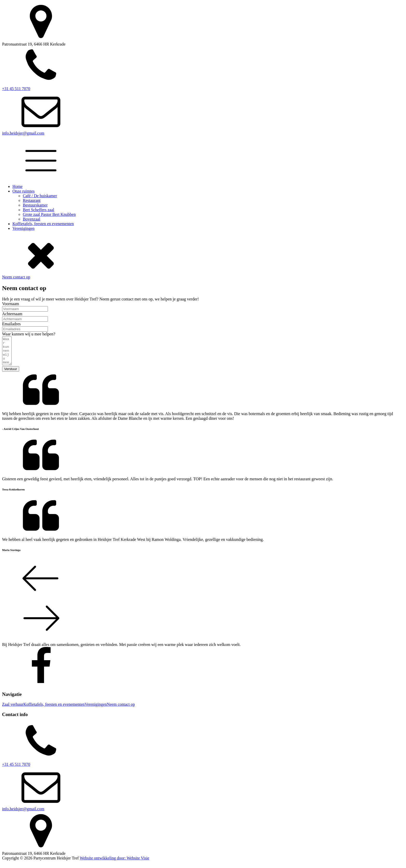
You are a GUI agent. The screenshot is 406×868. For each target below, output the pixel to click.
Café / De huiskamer (40, 196)
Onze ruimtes (24, 191)
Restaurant (32, 200)
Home (17, 186)
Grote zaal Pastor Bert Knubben (49, 214)
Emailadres (11, 324)
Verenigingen (23, 228)
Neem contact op (16, 277)
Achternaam (12, 314)
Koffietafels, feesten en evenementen (43, 224)
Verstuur (11, 374)
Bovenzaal (32, 219)
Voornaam (10, 304)
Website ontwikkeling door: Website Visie (115, 863)
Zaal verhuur (13, 710)
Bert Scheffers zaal (38, 210)
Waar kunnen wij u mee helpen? (29, 334)
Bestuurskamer (35, 205)
